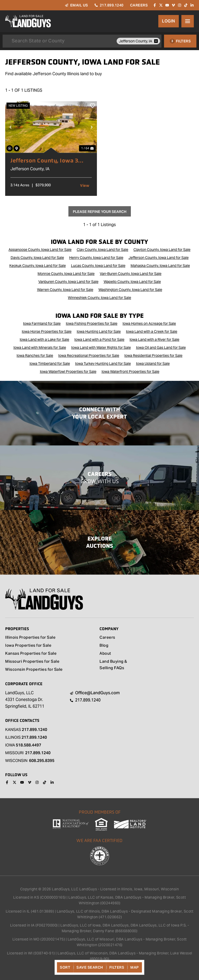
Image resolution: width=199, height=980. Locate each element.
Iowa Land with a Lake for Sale (44, 339)
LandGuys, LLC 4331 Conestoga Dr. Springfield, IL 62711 (25, 700)
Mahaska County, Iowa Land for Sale (160, 266)
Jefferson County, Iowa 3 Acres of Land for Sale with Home (47, 161)
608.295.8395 (42, 761)
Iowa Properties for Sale (28, 646)
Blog (104, 646)
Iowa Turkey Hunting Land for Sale (103, 364)
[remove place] (156, 41)
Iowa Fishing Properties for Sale (92, 323)
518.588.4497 (29, 745)
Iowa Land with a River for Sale (154, 339)
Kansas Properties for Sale (31, 654)
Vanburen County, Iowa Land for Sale (68, 282)
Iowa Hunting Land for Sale (99, 331)
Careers (107, 638)
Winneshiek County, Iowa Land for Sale (99, 298)
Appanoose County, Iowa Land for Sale (40, 250)
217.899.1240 (34, 730)
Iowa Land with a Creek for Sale (152, 331)
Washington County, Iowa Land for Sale (130, 290)
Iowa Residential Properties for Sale (153, 356)
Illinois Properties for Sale (30, 638)
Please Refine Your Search (100, 212)
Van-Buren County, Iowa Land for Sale (131, 274)
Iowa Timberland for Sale (50, 364)
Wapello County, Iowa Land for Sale (132, 282)
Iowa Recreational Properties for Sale (89, 356)
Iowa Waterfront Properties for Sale (130, 372)
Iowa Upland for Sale (153, 364)
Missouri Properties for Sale (32, 662)
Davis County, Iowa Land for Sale (37, 258)
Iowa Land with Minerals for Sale (40, 348)
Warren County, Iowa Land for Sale (65, 290)
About (105, 654)
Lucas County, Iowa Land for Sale (98, 266)
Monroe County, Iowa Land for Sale (66, 274)
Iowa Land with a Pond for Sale (99, 339)
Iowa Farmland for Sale (42, 323)
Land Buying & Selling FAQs (113, 665)
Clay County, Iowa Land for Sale (102, 250)
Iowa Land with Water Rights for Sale (101, 348)
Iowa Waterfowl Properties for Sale (68, 372)
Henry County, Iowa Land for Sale (96, 258)
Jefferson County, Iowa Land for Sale (159, 258)
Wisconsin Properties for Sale (34, 670)
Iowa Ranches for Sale (35, 356)
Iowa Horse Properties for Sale (47, 331)
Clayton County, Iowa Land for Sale (162, 250)
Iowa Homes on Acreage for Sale (149, 323)
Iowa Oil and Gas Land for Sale (161, 348)
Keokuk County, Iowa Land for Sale (38, 266)
